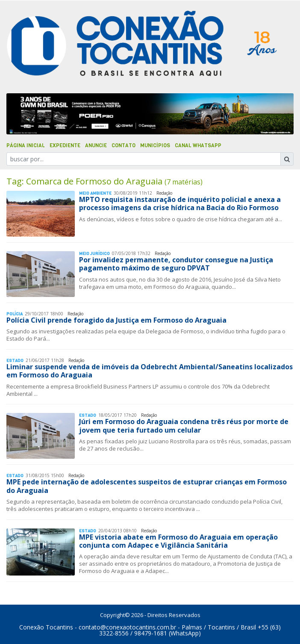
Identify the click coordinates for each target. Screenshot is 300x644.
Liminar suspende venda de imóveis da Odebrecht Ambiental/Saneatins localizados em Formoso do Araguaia (150, 371)
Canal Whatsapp (198, 145)
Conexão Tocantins (46, 627)
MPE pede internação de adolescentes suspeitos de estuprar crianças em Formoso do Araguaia (147, 486)
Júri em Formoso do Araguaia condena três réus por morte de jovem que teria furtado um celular (184, 426)
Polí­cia (15, 314)
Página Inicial (26, 145)
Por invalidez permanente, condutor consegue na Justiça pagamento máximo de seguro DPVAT (176, 264)
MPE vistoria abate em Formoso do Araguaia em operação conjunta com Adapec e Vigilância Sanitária (178, 541)
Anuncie (96, 145)
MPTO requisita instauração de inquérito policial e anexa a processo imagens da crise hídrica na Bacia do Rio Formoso (180, 203)
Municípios (155, 145)
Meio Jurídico (94, 254)
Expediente (65, 145)
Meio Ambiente (95, 193)
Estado (15, 361)
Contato (124, 145)
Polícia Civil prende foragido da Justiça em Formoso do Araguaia (116, 320)
